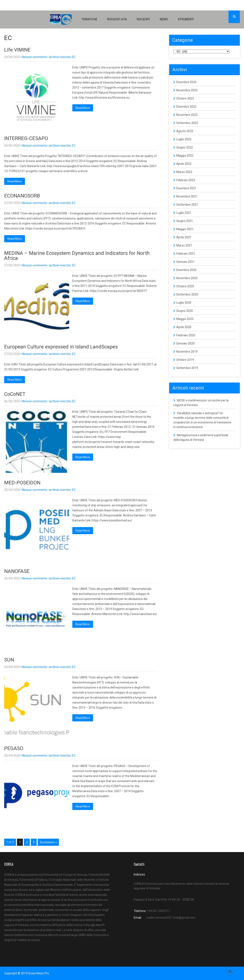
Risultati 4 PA (117, 19)
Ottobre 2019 (185, 360)
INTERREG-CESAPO (26, 138)
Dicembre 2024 (186, 82)
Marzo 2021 (184, 245)
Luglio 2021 (184, 213)
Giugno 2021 (185, 221)
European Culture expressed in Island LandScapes (61, 347)
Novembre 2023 (187, 90)
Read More (83, 108)
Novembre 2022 (187, 115)
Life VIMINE (17, 50)
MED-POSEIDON (22, 483)
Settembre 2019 (187, 368)
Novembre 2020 (187, 278)
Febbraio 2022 (186, 180)
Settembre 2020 (187, 294)
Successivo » (48, 842)
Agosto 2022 (185, 131)
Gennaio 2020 (185, 343)
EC (74, 57)
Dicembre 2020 (186, 270)
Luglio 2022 (184, 139)
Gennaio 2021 (185, 262)
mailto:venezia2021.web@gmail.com (171, 918)
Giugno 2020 (185, 311)
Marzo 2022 (184, 172)
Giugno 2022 (185, 147)
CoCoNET (15, 394)
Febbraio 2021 (186, 254)
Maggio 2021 (185, 229)
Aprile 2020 (184, 327)
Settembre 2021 (187, 205)
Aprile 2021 (184, 237)
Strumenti (186, 19)
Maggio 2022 (185, 156)
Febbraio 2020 (186, 335)
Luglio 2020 (184, 303)
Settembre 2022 (187, 123)
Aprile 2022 (184, 164)
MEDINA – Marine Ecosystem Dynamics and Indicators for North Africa (77, 256)
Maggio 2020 (185, 319)
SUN (9, 660)
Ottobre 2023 (185, 98)
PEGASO (14, 748)
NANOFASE (17, 571)
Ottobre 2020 (185, 286)
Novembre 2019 (187, 352)
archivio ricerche (60, 57)
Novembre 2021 (187, 196)
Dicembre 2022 (186, 107)
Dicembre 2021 (186, 188)
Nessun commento (35, 57)
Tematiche (89, 19)
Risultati (143, 19)
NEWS (164, 19)
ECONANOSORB (22, 196)
